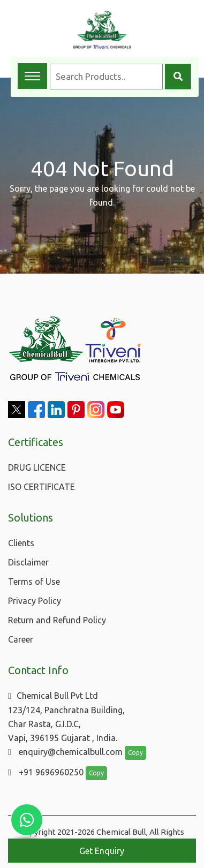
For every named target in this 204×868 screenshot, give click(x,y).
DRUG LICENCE (37, 467)
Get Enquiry (102, 851)
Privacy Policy (35, 601)
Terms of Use (34, 582)
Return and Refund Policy (57, 620)
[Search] (178, 77)
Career (21, 639)
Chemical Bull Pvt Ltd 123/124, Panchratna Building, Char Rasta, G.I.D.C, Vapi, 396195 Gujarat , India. (66, 717)
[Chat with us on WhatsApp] (27, 820)
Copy (135, 753)
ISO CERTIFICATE (41, 487)
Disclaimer (28, 562)
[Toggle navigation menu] (32, 76)
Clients (21, 543)
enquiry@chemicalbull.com (65, 752)
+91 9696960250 (46, 772)
